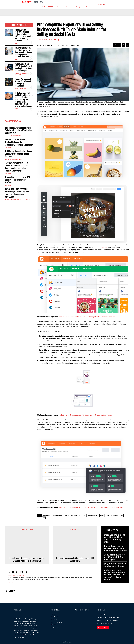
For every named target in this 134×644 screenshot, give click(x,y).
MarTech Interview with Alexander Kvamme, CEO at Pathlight (75, 541)
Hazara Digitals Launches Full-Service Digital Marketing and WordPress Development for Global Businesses (19, 193)
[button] (102, 5)
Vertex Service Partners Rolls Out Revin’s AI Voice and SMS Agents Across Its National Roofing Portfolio (24, 35)
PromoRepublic (93, 516)
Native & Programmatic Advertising (22, 74)
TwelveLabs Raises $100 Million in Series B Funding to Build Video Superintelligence (23, 67)
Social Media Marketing (13, 136)
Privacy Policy (83, 636)
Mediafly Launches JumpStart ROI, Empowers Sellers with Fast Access (85, 415)
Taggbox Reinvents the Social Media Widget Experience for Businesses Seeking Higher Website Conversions (17, 167)
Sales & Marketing (21, 88)
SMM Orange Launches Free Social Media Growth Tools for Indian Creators (18, 154)
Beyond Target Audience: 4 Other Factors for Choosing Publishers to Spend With (27, 541)
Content (8, 148)
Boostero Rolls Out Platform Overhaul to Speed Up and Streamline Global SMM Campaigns (19, 142)
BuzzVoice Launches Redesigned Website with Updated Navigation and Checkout (18, 130)
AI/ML (17, 43)
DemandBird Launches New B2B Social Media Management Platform (17, 180)
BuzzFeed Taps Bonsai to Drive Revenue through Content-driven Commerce (87, 317)
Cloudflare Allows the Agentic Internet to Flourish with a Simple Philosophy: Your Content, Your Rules (23, 52)
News (84, 516)
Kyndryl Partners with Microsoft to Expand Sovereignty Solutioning (23, 82)
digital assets (102, 247)
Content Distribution (72, 516)
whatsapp (41, 518)
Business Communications (53, 516)
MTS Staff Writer (49, 45)
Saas (102, 516)
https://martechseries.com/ (16, 557)
